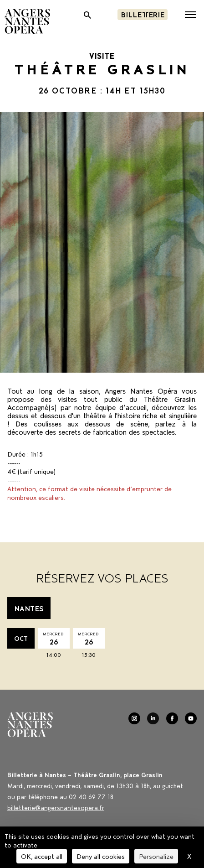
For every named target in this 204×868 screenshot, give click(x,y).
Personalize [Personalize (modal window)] (156, 856)
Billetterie (143, 14)
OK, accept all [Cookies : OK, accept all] (42, 856)
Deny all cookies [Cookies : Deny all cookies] (101, 856)
